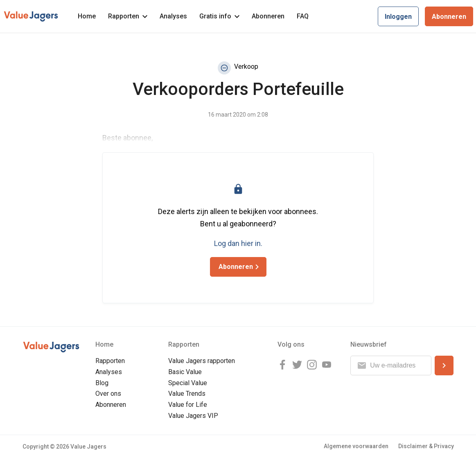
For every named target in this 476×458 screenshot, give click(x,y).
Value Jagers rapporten (202, 361)
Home (87, 16)
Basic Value (185, 372)
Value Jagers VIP (193, 416)
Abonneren (268, 16)
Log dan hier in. (238, 243)
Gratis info (219, 16)
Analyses (173, 16)
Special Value (188, 383)
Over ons (108, 394)
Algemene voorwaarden (356, 446)
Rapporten (128, 16)
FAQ (303, 16)
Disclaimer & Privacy (426, 446)
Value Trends (187, 394)
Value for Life (188, 405)
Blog (102, 383)
